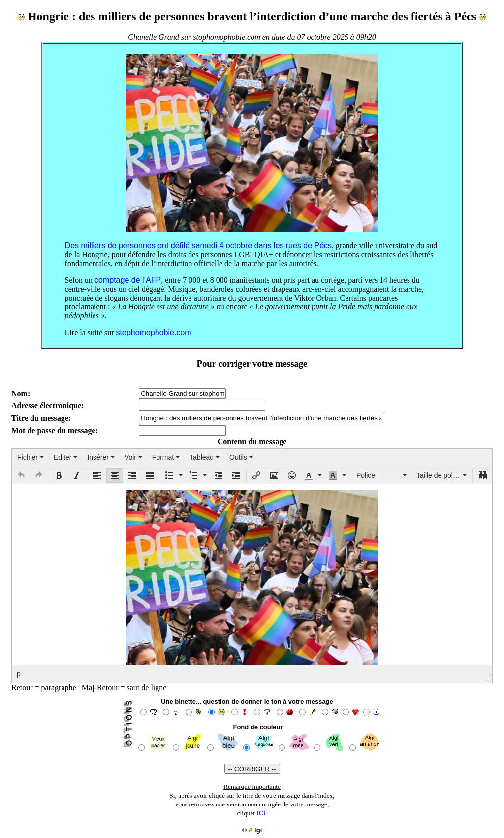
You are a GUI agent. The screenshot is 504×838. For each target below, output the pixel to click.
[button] (21, 475)
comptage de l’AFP (128, 280)
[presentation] (31, 457)
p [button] (19, 674)
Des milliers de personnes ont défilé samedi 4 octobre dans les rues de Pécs (199, 246)
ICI (261, 813)
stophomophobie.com (154, 332)
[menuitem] (31, 457)
